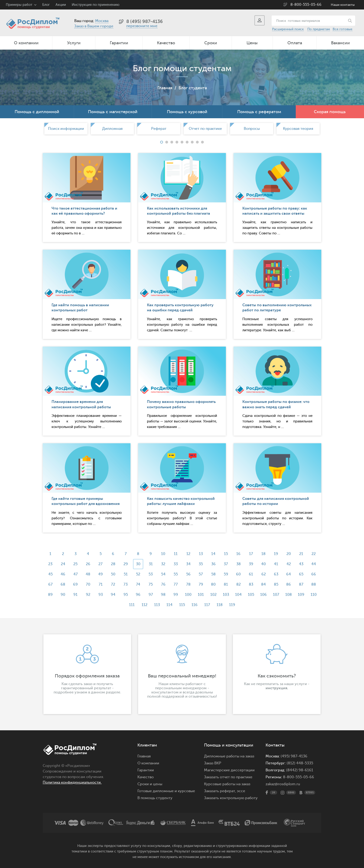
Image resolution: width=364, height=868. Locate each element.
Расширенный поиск (288, 29)
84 (263, 584)
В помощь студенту (155, 798)
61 (251, 574)
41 (276, 564)
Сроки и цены (150, 784)
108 (289, 595)
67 (50, 584)
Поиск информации (66, 129)
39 (251, 564)
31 (151, 564)
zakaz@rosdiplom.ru (283, 784)
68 (63, 584)
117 (207, 605)
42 (289, 564)
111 (132, 605)
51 (126, 574)
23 (50, 564)
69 (75, 584)
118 (220, 605)
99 (176, 595)
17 (251, 554)
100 (188, 595)
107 (276, 595)
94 (113, 595)
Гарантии (119, 43)
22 (314, 554)
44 (314, 564)
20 (289, 554)
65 (301, 574)
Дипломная (112, 129)
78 (188, 584)
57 (201, 574)
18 (263, 554)
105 (251, 595)
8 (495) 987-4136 (145, 21)
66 (314, 574)
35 (201, 564)
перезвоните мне (142, 26)
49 (101, 574)
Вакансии (340, 43)
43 (301, 564)
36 (213, 564)
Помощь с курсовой (187, 112)
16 (238, 554)
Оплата (295, 43)
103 (226, 595)
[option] (66, 129)
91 (75, 595)
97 (151, 595)
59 (226, 574)
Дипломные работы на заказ (229, 756)
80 (213, 584)
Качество (166, 43)
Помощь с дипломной (37, 112)
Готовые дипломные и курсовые (166, 791)
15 (226, 554)
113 (157, 605)
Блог (46, 5)
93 (101, 595)
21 (301, 554)
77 (176, 584)
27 (101, 564)
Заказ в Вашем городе (94, 26)
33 (176, 564)
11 (176, 554)
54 (163, 574)
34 (188, 564)
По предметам (319, 29)
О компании (26, 43)
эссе (241, 791)
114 (169, 605)
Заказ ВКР (213, 763)
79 (201, 584)
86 (289, 584)
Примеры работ (19, 5)
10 (163, 554)
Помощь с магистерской (113, 112)
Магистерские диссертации (229, 770)
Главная (165, 88)
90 (63, 595)
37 (226, 564)
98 (163, 595)
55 (176, 574)
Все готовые (343, 29)
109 (301, 595)
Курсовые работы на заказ (227, 784)
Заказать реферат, (220, 791)
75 (151, 584)
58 (213, 574)
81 (226, 584)
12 (188, 554)
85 (276, 584)
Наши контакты (343, 5)
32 (163, 564)
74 (138, 584)
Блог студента (193, 88)
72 (113, 584)
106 (263, 595)
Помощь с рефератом (259, 112)
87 (301, 584)
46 (63, 574)
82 (239, 584)
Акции (61, 5)
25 (75, 564)
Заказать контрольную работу (231, 798)
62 (264, 574)
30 (138, 564)
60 (238, 574)
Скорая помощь (330, 112)
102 (213, 595)
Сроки (211, 43)
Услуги (74, 43)
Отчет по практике (205, 129)
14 (213, 554)
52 (138, 574)
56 (188, 574)
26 (88, 564)
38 (239, 564)
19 (276, 554)
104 (238, 595)
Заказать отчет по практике (228, 777)
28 (113, 564)
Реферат (159, 129)
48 (88, 574)
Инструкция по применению (96, 5)
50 (113, 574)
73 (126, 584)
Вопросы (252, 129)
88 (314, 584)
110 (314, 595)
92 (88, 595)
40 (263, 564)
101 (201, 595)
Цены (252, 43)
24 (63, 564)
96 (138, 595)
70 (88, 584)
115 (182, 605)
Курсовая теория (298, 129)
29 (126, 564)
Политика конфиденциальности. (72, 782)
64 (289, 574)
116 (195, 605)
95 (126, 595)
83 (251, 584)
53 (151, 574)
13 (201, 554)
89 (50, 595)
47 (76, 574)
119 (232, 605)
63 (276, 574)
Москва (102, 21)
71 (101, 584)
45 (50, 574)
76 (163, 584)
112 (145, 605)
